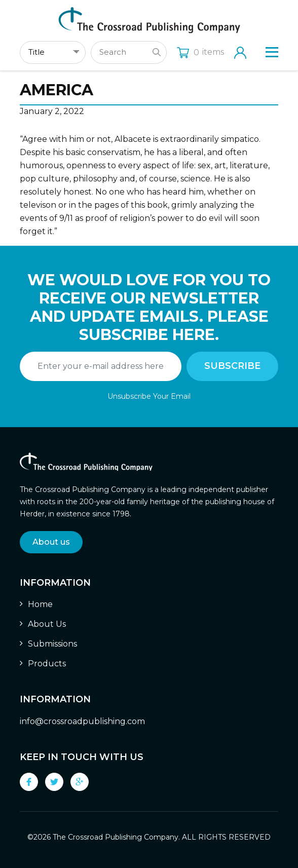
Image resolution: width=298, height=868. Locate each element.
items (200, 52)
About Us (47, 624)
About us (51, 542)
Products (47, 664)
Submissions (52, 644)
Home (40, 604)
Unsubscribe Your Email (149, 396)
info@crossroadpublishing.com (82, 721)
